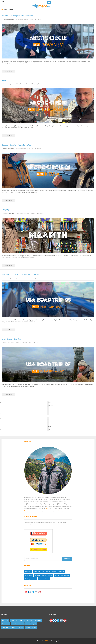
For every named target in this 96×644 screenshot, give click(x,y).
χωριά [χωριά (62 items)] (41, 579)
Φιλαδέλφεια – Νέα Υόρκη (12, 339)
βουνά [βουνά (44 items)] (44, 575)
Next (49, 427)
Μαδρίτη (5, 210)
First (49, 402)
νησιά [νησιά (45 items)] (57, 575)
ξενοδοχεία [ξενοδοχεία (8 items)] (65, 575)
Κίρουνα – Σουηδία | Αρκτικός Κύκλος (16, 145)
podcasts (59, 511)
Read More (8, 71)
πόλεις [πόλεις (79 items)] (27, 579)
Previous (49, 405)
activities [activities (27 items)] (28, 572)
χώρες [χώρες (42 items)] (47, 579)
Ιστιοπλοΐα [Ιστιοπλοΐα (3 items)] (29, 575)
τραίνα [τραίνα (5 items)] (34, 579)
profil (48, 509)
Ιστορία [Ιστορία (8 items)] (37, 575)
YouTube (27, 511)
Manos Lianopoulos (9, 19)
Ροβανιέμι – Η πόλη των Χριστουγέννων (17, 16)
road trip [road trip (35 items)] (37, 572)
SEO (46, 641)
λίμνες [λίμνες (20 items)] (50, 575)
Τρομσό (5, 80)
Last (49, 430)
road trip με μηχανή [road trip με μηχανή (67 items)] (49, 572)
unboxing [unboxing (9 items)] (61, 572)
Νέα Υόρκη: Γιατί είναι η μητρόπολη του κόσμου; (21, 275)
